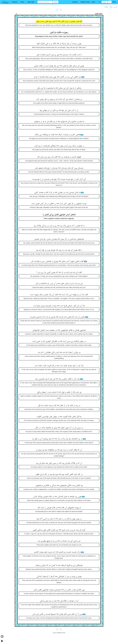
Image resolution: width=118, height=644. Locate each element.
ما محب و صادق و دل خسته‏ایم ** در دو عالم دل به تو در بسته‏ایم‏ (59, 122)
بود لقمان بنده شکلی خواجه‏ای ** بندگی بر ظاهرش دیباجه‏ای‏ (59, 486)
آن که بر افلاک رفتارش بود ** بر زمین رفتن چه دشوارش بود (59, 463)
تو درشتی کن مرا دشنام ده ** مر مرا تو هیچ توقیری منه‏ (59, 541)
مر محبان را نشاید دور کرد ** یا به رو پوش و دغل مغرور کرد (59, 99)
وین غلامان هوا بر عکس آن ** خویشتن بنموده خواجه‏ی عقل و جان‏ (59, 590)
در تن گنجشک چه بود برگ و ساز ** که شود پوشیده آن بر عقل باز (57, 439)
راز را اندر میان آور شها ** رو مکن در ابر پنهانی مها (59, 110)
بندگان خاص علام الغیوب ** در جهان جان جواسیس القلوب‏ (59, 417)
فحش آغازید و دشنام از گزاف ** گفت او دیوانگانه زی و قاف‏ (57, 135)
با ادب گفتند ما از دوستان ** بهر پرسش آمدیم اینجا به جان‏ (59, 55)
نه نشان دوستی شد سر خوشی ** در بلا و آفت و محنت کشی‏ (57, 193)
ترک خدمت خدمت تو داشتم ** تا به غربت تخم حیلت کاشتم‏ (57, 552)
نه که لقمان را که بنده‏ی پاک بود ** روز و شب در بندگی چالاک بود (59, 226)
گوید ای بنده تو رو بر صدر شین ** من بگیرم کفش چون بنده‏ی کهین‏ (59, 530)
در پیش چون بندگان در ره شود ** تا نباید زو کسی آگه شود (59, 519)
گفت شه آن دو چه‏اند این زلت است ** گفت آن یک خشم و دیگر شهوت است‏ (59, 295)
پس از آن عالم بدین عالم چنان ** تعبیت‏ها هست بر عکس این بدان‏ (57, 614)
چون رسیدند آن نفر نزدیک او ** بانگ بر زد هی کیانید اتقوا (59, 44)
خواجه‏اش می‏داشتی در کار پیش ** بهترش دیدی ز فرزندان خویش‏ (59, 239)
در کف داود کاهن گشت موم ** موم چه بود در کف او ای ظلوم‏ (59, 474)
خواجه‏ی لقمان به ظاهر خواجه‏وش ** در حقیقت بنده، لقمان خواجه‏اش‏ (59, 330)
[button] (15, 2)
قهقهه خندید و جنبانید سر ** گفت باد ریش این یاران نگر (59, 157)
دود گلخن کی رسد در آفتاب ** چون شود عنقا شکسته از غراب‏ (57, 77)
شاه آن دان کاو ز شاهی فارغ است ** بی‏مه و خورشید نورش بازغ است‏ (59, 306)
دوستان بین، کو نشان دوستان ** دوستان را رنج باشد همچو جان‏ (59, 168)
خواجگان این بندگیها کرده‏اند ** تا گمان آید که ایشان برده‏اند (59, 565)
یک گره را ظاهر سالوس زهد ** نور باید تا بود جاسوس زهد (57, 379)
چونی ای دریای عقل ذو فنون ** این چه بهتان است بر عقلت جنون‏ (59, 66)
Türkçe (111, 7)
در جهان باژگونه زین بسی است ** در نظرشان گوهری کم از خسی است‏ (59, 341)
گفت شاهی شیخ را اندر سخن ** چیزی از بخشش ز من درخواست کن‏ (57, 261)
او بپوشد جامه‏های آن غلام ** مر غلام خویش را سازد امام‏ (59, 508)
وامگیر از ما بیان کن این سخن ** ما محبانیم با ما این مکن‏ (59, 88)
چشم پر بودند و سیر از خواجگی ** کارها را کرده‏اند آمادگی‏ (59, 577)
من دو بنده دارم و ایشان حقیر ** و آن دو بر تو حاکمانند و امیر (59, 284)
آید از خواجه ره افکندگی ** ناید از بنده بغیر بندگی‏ (59, 601)
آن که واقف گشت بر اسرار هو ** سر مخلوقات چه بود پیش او (59, 450)
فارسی (115, 7)
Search (56, 2)
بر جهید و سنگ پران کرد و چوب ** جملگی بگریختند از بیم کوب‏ (59, 146)
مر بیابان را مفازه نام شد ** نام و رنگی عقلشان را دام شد (59, 352)
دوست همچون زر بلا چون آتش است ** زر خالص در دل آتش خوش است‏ (59, 204)
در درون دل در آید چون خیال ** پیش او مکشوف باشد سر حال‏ (59, 428)
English (106, 7)
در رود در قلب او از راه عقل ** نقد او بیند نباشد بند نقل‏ (59, 406)
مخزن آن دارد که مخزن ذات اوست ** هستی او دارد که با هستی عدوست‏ (57, 317)
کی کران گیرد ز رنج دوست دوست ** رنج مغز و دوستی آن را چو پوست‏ (59, 179)
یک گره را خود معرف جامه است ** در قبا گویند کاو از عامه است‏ (59, 366)
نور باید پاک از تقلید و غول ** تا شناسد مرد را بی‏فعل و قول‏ (59, 392)
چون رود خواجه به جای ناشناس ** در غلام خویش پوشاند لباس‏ (57, 497)
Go (110, 2)
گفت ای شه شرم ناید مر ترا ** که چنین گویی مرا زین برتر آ (59, 273)
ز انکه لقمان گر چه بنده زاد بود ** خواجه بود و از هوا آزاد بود (59, 250)
